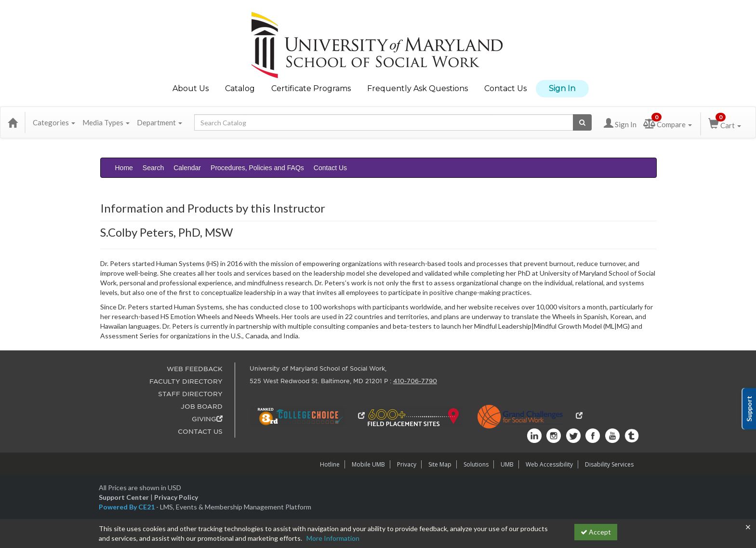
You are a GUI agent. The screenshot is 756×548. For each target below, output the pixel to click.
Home (124, 168)
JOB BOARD (202, 407)
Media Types (106, 122)
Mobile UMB (368, 464)
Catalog (240, 88)
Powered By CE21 (127, 507)
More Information (333, 538)
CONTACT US (200, 432)
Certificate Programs (311, 88)
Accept (596, 532)
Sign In (562, 88)
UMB (507, 464)
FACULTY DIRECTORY (186, 381)
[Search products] (582, 122)
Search (153, 168)
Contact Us (505, 88)
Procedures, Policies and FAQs (257, 168)
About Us (191, 88)
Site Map (440, 464)
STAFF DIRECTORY (190, 394)
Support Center (124, 497)
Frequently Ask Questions (418, 88)
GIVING (207, 419)
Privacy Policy (176, 497)
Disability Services (609, 464)
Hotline (330, 464)
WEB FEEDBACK (195, 369)
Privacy (407, 464)
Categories (54, 122)
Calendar (187, 168)
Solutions (476, 464)
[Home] (13, 122)
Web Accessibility (549, 464)
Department (159, 122)
